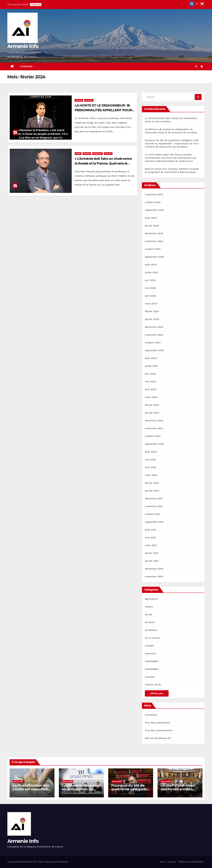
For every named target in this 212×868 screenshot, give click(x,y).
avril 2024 (151, 296)
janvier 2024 (152, 319)
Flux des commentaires (159, 730)
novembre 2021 (154, 506)
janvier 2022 (152, 491)
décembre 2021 (154, 499)
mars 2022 (151, 475)
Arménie (79, 100)
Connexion (151, 715)
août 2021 (151, 530)
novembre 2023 (154, 335)
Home (162, 862)
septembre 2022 (154, 444)
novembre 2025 (154, 194)
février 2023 (152, 405)
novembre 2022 (154, 428)
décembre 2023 (154, 327)
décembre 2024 (154, 233)
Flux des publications (157, 723)
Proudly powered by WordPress (22, 862)
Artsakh (149, 646)
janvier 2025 (152, 226)
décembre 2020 (154, 569)
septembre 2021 (154, 522)
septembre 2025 (154, 210)
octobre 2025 (153, 202)
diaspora (89, 100)
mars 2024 (151, 304)
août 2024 (151, 265)
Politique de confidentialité (191, 862)
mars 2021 (151, 545)
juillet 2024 (151, 272)
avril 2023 (151, 389)
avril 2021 (150, 537)
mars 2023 (151, 397)
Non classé (18, 781)
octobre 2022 (153, 436)
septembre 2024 (154, 257)
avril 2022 (151, 467)
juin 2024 (150, 280)
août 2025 (151, 218)
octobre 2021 (152, 514)
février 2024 (152, 311)
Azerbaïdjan (152, 661)
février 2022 (152, 483)
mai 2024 (150, 288)
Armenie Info (23, 46)
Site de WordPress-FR (158, 738)
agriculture (151, 599)
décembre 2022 (154, 421)
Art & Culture (153, 638)
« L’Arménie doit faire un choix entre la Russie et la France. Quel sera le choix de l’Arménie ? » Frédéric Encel (103, 163)
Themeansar (62, 862)
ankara (149, 607)
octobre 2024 (153, 249)
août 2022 (151, 452)
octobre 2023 (153, 343)
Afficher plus (157, 693)
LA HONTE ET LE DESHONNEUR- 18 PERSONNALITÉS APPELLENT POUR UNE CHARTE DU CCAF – (103, 110)
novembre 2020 (154, 576)
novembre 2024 (154, 241)
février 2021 (152, 553)
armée (78, 154)
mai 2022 (150, 460)
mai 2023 (150, 382)
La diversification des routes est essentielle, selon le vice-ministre (32, 789)
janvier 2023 (152, 413)
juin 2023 (150, 374)
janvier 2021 (152, 561)
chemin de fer (153, 685)
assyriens (150, 653)
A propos (26, 66)
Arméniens (97, 154)
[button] (196, 66)
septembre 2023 (154, 350)
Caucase (108, 154)
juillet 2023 (151, 366)
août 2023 (151, 358)
